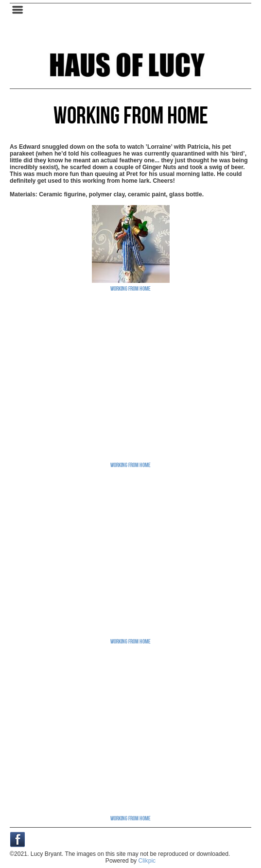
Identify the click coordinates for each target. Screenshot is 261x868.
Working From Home (130, 288)
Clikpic (147, 861)
